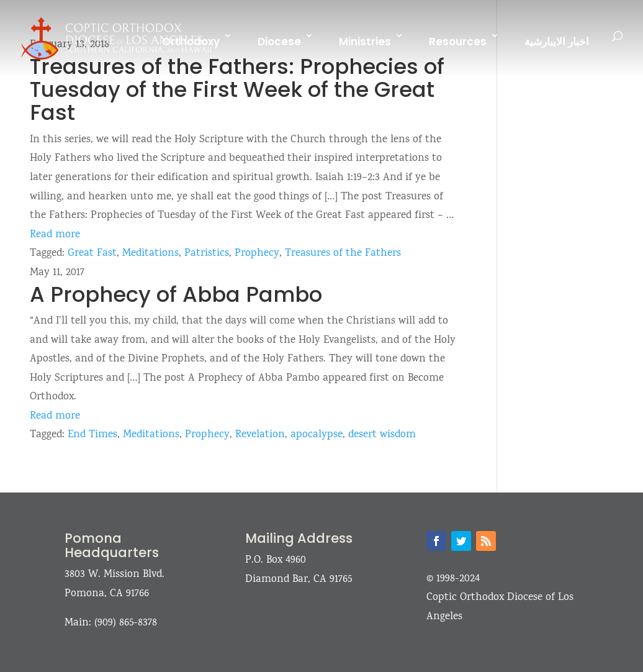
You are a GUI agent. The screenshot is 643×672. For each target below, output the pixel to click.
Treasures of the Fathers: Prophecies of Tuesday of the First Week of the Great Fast (237, 90)
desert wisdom (382, 435)
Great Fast (92, 254)
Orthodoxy (191, 42)
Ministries (365, 42)
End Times (92, 435)
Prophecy (257, 254)
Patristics (207, 254)
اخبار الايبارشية (557, 42)
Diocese (279, 42)
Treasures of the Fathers (343, 254)
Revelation (260, 435)
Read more (55, 235)
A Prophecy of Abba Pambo (176, 294)
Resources (458, 42)
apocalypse (317, 435)
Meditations (151, 254)
